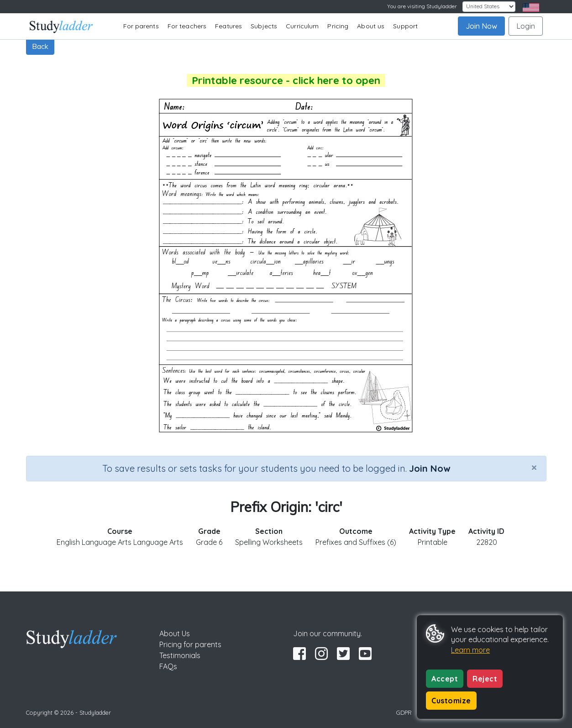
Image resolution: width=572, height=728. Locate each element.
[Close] (534, 467)
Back (40, 46)
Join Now (481, 26)
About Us (175, 633)
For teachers (187, 26)
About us (371, 26)
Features (228, 26)
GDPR (404, 712)
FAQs (168, 666)
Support (405, 26)
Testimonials (180, 655)
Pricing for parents (190, 644)
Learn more (470, 650)
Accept (445, 679)
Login (526, 26)
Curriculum (302, 26)
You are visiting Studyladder (422, 6)
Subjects (264, 26)
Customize (451, 701)
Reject (485, 679)
